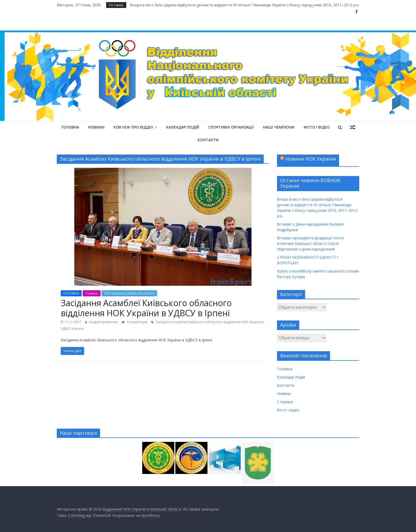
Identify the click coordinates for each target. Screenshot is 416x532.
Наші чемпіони (279, 127)
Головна (70, 127)
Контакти (208, 140)
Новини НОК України (311, 159)
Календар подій (183, 127)
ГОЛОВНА (71, 293)
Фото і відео (317, 127)
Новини (96, 127)
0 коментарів (135, 322)
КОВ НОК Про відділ (133, 127)
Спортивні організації (231, 127)
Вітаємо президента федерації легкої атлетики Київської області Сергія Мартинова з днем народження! (311, 243)
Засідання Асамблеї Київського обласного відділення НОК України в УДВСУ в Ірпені (146, 308)
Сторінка (285, 402)
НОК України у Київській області (129, 293)
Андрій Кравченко (104, 322)
